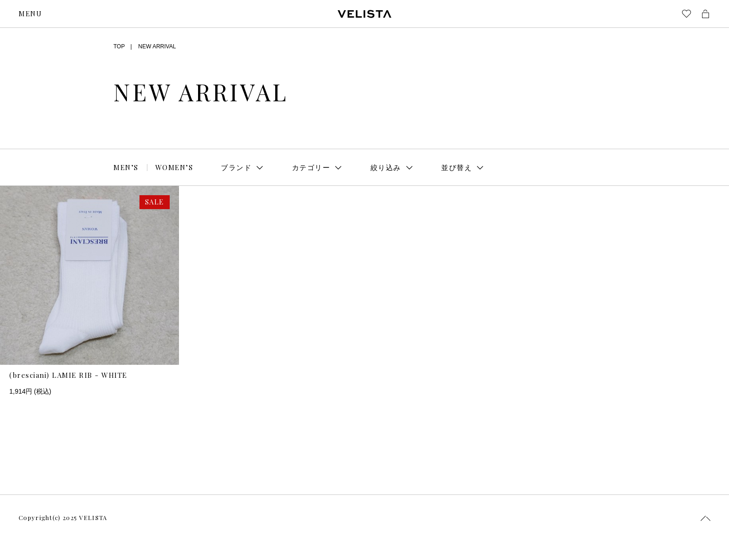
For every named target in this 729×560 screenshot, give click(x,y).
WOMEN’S (174, 167)
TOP (119, 46)
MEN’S (126, 167)
